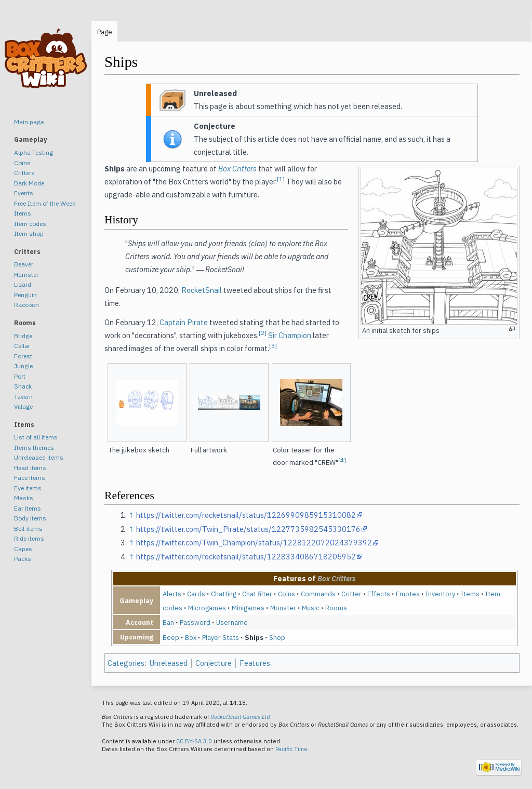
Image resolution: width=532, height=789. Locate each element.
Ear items (28, 508)
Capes (23, 549)
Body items (30, 518)
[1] (281, 179)
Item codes (30, 224)
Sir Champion (290, 335)
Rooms (336, 608)
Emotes (408, 594)
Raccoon (26, 305)
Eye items (28, 488)
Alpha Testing (34, 152)
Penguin (25, 295)
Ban (168, 622)
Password (195, 622)
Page (105, 32)
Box (191, 637)
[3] (273, 346)
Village (23, 406)
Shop (277, 637)
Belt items (28, 529)
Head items (30, 468)
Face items (30, 478)
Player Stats (221, 637)
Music (311, 608)
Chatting (224, 594)
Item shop (29, 233)
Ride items (29, 538)
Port (20, 376)
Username (232, 622)
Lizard (23, 284)
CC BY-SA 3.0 (194, 741)
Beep (171, 637)
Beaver (24, 264)
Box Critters (237, 169)
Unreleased (169, 663)
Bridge (23, 336)
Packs (23, 559)
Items (470, 594)
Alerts (172, 594)
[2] (263, 333)
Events (24, 193)
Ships (254, 637)
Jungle (23, 366)
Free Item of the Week (45, 203)
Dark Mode (29, 183)
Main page (29, 122)
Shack (23, 386)
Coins (287, 594)
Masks (24, 498)
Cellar (22, 346)
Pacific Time (291, 749)
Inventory (440, 594)
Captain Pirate (184, 322)
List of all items (36, 437)
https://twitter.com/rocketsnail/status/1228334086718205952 (246, 557)
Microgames (207, 608)
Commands (318, 594)
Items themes (34, 447)
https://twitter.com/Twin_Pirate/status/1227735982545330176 (248, 529)
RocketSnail (202, 290)
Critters (24, 173)
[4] (342, 459)
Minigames (248, 608)
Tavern (23, 397)
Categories (126, 663)
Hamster (26, 275)
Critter (351, 594)
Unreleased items (39, 457)
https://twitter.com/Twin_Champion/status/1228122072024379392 (254, 543)
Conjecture (214, 663)
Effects (379, 594)
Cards (196, 594)
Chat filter (257, 594)
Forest (23, 356)
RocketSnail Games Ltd (240, 717)
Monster (283, 608)
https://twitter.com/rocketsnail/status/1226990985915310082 (246, 515)
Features (255, 663)
